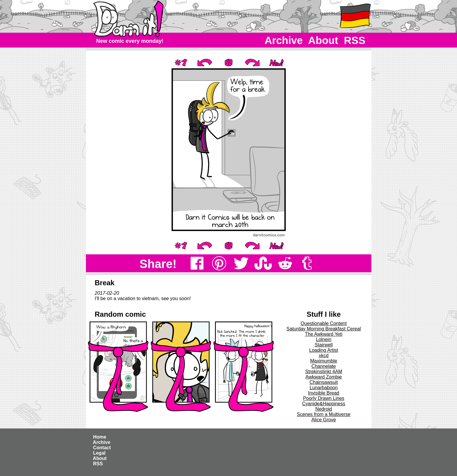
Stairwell (323, 345)
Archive (284, 40)
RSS (355, 40)
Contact (102, 448)
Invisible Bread (324, 393)
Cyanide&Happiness (324, 404)
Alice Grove (324, 420)
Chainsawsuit (324, 382)
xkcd (324, 356)
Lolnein (324, 339)
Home (100, 437)
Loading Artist (324, 350)
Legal (99, 453)
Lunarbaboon (323, 388)
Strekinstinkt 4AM (323, 372)
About (323, 40)
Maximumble (324, 361)
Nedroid (323, 409)
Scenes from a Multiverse (324, 414)
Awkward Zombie (323, 377)
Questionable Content (324, 323)
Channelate (324, 366)
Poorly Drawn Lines (324, 398)
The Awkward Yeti (323, 334)
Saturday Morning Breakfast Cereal (324, 329)
